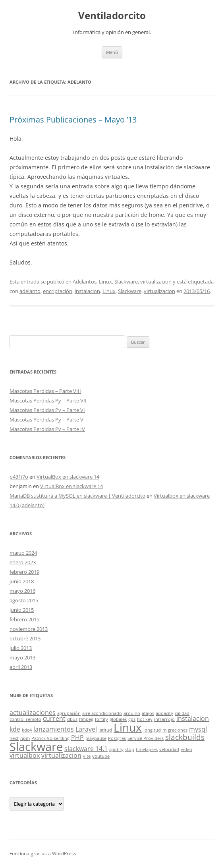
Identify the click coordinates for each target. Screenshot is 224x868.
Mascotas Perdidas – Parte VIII (45, 391)
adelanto (30, 291)
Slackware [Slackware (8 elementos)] (36, 747)
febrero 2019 (24, 572)
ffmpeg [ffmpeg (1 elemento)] (86, 719)
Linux (105, 282)
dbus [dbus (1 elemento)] (72, 719)
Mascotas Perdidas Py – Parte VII (48, 400)
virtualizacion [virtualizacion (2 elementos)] (61, 755)
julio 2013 (21, 648)
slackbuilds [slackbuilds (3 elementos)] (185, 737)
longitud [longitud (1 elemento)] (152, 730)
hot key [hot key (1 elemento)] (145, 719)
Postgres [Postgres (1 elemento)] (117, 738)
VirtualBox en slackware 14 (68, 477)
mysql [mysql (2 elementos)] (198, 729)
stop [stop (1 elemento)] (130, 749)
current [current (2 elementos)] (54, 719)
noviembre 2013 (29, 629)
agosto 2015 (24, 600)
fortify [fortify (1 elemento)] (101, 719)
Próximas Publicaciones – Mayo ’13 (73, 120)
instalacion (87, 291)
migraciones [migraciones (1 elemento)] (175, 730)
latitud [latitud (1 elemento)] (105, 730)
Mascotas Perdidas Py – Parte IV (47, 429)
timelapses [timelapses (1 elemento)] (147, 749)
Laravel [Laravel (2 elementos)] (86, 729)
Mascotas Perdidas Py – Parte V (46, 420)
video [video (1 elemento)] (186, 749)
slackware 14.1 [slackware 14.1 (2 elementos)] (86, 749)
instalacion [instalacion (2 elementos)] (193, 719)
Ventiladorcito (112, 16)
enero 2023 (23, 562)
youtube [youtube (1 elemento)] (101, 756)
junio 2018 (22, 581)
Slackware (126, 282)
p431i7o (19, 477)
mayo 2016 (22, 591)
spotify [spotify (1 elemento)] (116, 749)
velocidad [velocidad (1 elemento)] (169, 749)
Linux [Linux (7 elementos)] (128, 727)
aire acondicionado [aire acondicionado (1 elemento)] (102, 713)
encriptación (58, 291)
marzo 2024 (23, 553)
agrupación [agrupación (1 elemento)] (69, 713)
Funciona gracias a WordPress (43, 854)
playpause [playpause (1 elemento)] (96, 738)
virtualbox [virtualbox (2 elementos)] (25, 755)
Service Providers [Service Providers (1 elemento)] (146, 738)
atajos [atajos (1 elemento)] (148, 713)
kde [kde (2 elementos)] (15, 729)
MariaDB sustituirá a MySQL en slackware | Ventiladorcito (77, 496)
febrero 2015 (24, 619)
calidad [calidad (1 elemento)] (182, 713)
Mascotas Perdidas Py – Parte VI (47, 410)
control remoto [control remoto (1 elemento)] (25, 719)
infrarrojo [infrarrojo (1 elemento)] (164, 719)
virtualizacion (156, 282)
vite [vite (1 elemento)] (87, 756)
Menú (112, 52)
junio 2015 (22, 610)
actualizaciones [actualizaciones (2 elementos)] (33, 713)
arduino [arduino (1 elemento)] (132, 713)
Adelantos (85, 282)
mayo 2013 (22, 657)
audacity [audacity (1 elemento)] (164, 713)
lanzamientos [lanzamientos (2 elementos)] (54, 729)
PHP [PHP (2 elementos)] (77, 738)
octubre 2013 (25, 638)
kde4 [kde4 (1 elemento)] (27, 730)
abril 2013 (21, 667)
